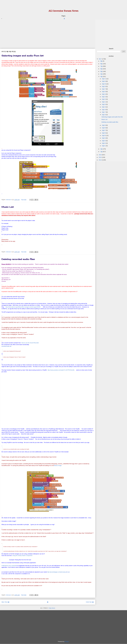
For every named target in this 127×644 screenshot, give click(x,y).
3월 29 (104, 84)
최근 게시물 (5, 602)
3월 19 (104, 107)
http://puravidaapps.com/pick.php (56, 572)
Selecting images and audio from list (23, 56)
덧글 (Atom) (52, 608)
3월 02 (104, 143)
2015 (100, 157)
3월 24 (104, 94)
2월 (101, 149)
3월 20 (104, 104)
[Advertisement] (48, 33)
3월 (101, 76)
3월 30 (104, 81)
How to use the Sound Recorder (30, 343)
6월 (101, 69)
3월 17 (104, 112)
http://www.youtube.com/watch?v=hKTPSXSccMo (61, 370)
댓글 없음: (24, 200)
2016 (100, 155)
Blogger (67, 642)
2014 (100, 160)
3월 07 (104, 130)
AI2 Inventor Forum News (63, 11)
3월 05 (104, 136)
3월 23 (104, 97)
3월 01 (104, 146)
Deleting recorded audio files (18, 259)
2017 (100, 59)
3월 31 (104, 79)
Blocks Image (58, 465)
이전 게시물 (90, 602)
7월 (101, 66)
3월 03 (104, 141)
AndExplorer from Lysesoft (9, 566)
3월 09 (104, 125)
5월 (101, 71)
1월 (101, 152)
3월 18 (104, 110)
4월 (101, 74)
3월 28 (104, 86)
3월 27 (104, 89)
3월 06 (104, 133)
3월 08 (104, 128)
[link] (6, 346)
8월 (101, 64)
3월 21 (104, 102)
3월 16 (104, 115)
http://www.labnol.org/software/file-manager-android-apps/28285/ (23, 307)
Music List (8, 207)
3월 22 (104, 99)
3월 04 (104, 138)
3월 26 (104, 92)
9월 (101, 61)
